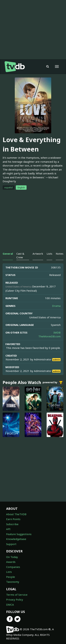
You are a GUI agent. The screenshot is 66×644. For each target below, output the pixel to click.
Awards (11, 562)
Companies (13, 567)
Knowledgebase (16, 539)
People (11, 577)
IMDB (57, 332)
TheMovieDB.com (49, 336)
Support (11, 544)
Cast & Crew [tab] (20, 255)
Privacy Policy (15, 599)
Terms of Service (17, 595)
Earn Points (13, 519)
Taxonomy (13, 582)
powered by (53, 383)
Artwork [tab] (38, 254)
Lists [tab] (49, 254)
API (8, 529)
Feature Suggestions (19, 534)
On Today (12, 557)
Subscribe (12, 524)
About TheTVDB (16, 514)
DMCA (10, 605)
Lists (9, 572)
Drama (56, 306)
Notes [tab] (60, 254)
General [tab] (8, 254)
